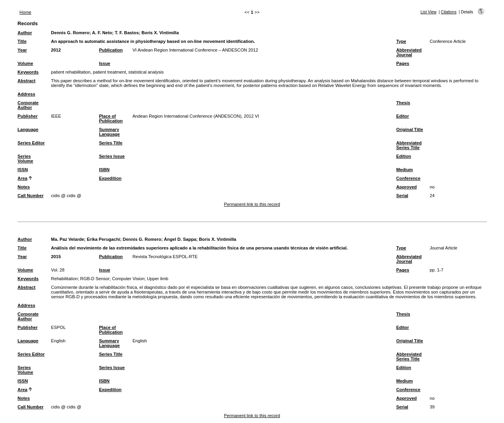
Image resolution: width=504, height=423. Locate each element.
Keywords (28, 72)
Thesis (403, 103)
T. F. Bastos (127, 33)
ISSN (23, 170)
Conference (408, 178)
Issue (105, 63)
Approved (406, 187)
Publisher (28, 116)
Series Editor (31, 143)
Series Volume (26, 159)
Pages (403, 63)
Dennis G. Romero (70, 33)
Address (27, 94)
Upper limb (157, 279)
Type (401, 41)
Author (25, 33)
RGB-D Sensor (95, 279)
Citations (449, 12)
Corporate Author (28, 105)
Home (26, 12)
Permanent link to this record (252, 204)
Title (22, 41)
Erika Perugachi (103, 239)
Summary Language (109, 132)
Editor (402, 116)
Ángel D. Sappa (180, 239)
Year (22, 50)
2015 (56, 257)
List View (429, 12)
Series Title (111, 143)
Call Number (31, 196)
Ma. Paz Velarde (68, 239)
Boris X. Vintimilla (160, 33)
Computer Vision (128, 279)
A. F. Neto (102, 33)
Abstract (27, 81)
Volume (26, 63)
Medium (404, 170)
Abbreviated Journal (409, 52)
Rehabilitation (65, 279)
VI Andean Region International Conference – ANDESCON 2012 (195, 50)
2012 (56, 50)
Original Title (409, 129)
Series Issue (112, 156)
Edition (404, 156)
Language (28, 129)
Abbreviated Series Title (409, 145)
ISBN (104, 170)
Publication (111, 50)
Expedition (110, 178)
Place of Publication (111, 118)
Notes (24, 187)
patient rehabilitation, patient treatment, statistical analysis (107, 72)
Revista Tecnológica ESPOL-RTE (165, 257)
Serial (402, 196)
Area (23, 178)
